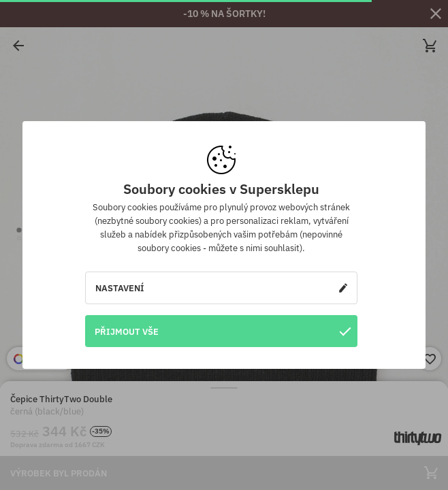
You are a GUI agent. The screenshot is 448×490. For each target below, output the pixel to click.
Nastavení (221, 288)
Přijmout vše (223, 331)
